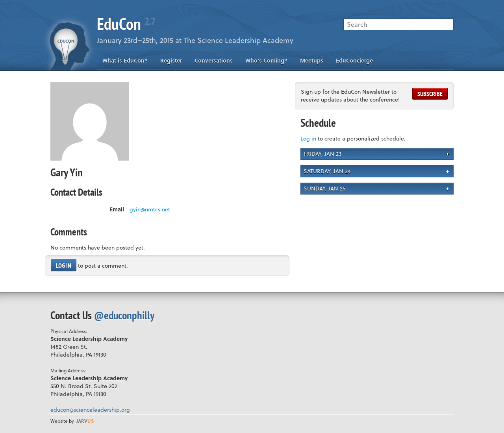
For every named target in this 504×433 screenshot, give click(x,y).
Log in (64, 265)
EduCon (126, 24)
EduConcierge (354, 60)
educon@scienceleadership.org (90, 410)
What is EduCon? (125, 60)
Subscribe (430, 94)
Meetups (312, 60)
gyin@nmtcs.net (150, 209)
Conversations (214, 60)
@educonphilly (124, 315)
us (85, 421)
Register (171, 60)
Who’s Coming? (266, 60)
